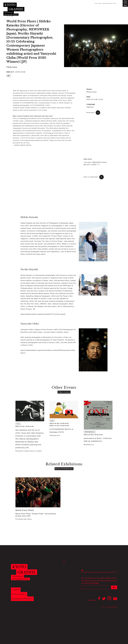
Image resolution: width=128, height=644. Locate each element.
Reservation (91, 113)
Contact (16, 590)
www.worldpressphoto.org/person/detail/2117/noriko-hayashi (43, 314)
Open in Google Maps (91, 177)
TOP (96, 3)
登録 (114, 587)
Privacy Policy (19, 594)
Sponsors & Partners (23, 599)
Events (100, 3)
